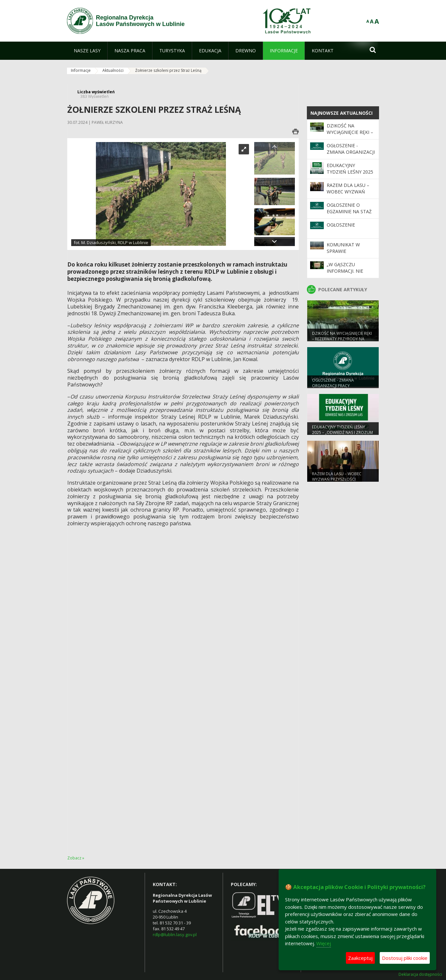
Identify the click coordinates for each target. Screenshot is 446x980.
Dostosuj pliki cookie (405, 958)
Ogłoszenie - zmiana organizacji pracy (351, 152)
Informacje (81, 70)
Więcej (324, 943)
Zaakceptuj (360, 958)
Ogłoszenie (341, 225)
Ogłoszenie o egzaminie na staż (349, 208)
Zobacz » (76, 858)
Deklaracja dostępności (420, 974)
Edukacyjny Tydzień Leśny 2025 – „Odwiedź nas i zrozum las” (350, 175)
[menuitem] (87, 51)
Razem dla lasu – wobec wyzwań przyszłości (348, 192)
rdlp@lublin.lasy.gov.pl (175, 934)
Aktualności (113, 70)
